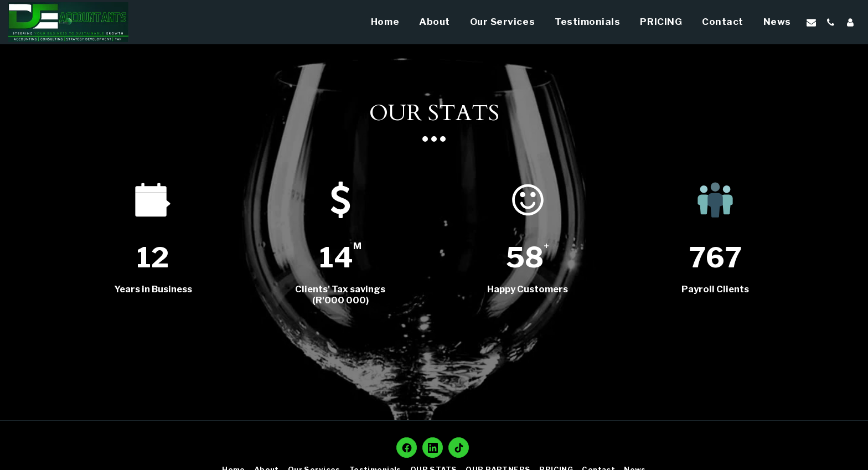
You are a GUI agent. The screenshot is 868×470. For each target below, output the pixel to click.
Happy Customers (528, 289)
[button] (811, 22)
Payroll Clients (715, 289)
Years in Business (153, 289)
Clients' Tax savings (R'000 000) (340, 295)
